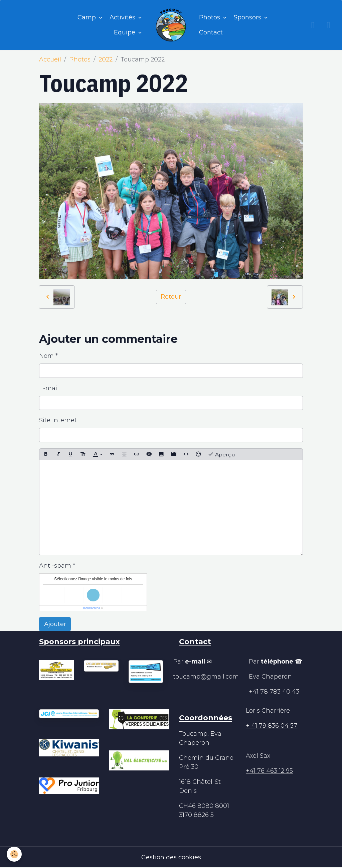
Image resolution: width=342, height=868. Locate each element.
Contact (211, 32)
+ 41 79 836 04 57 (272, 726)
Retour (171, 297)
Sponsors (248, 17)
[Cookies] (14, 854)
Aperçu (221, 454)
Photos (210, 17)
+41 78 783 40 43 (274, 692)
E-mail (49, 388)
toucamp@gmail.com (206, 677)
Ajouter (55, 624)
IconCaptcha (92, 608)
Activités (123, 17)
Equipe (125, 32)
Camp (88, 17)
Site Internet (58, 420)
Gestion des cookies (171, 857)
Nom (46, 356)
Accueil (50, 59)
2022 (106, 59)
